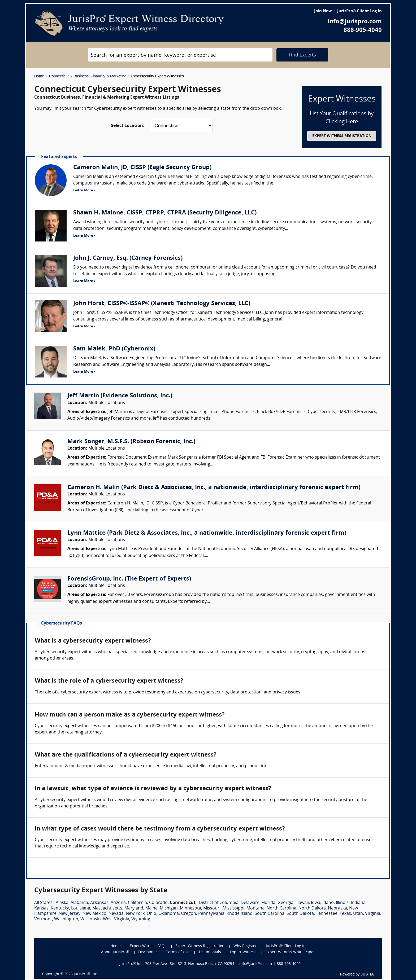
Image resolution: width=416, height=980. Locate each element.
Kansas (41, 908)
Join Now (323, 11)
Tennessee (327, 914)
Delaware (250, 903)
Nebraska (337, 908)
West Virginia (116, 919)
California (137, 903)
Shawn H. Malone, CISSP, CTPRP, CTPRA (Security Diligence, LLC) (165, 213)
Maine (151, 908)
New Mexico (94, 914)
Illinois (342, 903)
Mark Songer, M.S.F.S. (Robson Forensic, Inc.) (131, 442)
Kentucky (60, 908)
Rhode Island (240, 914)
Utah (358, 914)
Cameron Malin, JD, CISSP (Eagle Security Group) (142, 168)
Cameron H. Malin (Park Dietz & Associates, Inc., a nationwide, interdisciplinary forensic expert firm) (214, 488)
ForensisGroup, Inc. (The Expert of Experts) (129, 579)
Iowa (316, 903)
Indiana (358, 903)
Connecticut (59, 76)
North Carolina (281, 908)
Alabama (79, 903)
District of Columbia (219, 903)
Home (39, 76)
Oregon (188, 914)
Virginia (373, 914)
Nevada (116, 914)
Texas (345, 914)
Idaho (328, 903)
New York (135, 914)
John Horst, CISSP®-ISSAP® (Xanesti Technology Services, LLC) (162, 304)
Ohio (151, 914)
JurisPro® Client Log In (359, 11)
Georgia (285, 903)
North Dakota (312, 908)
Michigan (169, 908)
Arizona (118, 903)
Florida (268, 903)
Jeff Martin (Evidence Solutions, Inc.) (120, 396)
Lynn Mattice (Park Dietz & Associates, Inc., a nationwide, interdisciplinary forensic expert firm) (207, 533)
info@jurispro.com (355, 22)
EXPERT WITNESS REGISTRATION (342, 136)
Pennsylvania (211, 914)
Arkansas (99, 903)
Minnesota (190, 908)
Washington (66, 919)
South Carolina (270, 914)
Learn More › (84, 190)
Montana (255, 908)
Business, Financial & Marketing (100, 76)
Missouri (212, 908)
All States (43, 903)
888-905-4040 (363, 30)
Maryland (134, 908)
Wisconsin (91, 919)
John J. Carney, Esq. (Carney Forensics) (128, 258)
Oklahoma (169, 914)
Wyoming (141, 919)
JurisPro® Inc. (86, 974)
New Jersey (70, 914)
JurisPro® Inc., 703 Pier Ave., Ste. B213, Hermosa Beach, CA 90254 (177, 964)
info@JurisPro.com (256, 964)
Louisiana (81, 908)
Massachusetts (107, 908)
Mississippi (233, 908)
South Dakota (300, 914)
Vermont (43, 919)
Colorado (158, 903)
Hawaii (302, 903)
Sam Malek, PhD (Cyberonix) (114, 349)
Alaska (62, 903)
